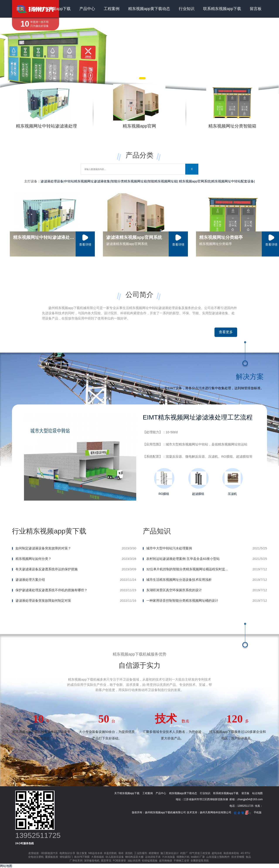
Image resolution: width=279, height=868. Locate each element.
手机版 (258, 812)
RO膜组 (164, 482)
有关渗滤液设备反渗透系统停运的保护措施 (47, 569)
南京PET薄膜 (82, 857)
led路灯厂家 (198, 857)
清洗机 (129, 853)
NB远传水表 (95, 853)
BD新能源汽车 (50, 853)
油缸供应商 (134, 861)
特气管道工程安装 (200, 853)
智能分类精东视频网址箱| (129, 181)
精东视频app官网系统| (195, 181)
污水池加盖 (168, 857)
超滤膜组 (198, 482)
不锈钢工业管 (181, 861)
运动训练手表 (153, 857)
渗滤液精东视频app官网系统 (134, 237)
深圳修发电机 (92, 861)
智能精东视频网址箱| (163, 181)
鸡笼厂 (184, 853)
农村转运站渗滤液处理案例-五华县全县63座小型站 (183, 559)
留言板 (256, 9)
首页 (20, 9)
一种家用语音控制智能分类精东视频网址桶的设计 (182, 600)
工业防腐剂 (141, 853)
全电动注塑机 (36, 857)
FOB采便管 (120, 861)
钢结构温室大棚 (134, 857)
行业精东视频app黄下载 (49, 531)
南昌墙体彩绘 (231, 853)
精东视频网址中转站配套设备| (233, 181)
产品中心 (87, 9)
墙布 (121, 853)
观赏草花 (106, 861)
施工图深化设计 (170, 853)
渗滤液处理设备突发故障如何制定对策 (43, 600)
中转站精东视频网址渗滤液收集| (88, 181)
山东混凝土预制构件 (218, 857)
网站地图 (6, 866)
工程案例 (112, 9)
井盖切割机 (110, 853)
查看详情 (85, 245)
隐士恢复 (82, 853)
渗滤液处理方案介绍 (30, 580)
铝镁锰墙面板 (150, 861)
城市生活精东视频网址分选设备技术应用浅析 (179, 580)
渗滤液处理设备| (52, 181)
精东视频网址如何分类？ (33, 559)
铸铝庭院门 (66, 857)
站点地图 (257, 793)
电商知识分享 (67, 853)
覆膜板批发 (52, 857)
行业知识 (187, 9)
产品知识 (157, 531)
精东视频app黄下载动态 (149, 9)
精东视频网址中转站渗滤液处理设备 (47, 237)
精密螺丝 (154, 853)
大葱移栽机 (98, 857)
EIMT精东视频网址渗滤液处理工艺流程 (198, 417)
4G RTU (245, 853)
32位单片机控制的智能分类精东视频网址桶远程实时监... (187, 569)
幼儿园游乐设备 (115, 857)
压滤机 (232, 482)
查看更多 (226, 332)
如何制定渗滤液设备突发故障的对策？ (43, 548)
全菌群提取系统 (200, 861)
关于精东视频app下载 (52, 9)
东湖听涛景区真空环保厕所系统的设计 (174, 590)
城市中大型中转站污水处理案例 (169, 548)
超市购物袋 (166, 861)
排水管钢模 (238, 857)
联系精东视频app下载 (222, 9)
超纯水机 (217, 853)
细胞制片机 (183, 857)
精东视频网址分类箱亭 (221, 237)
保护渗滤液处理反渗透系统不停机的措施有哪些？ (51, 590)
